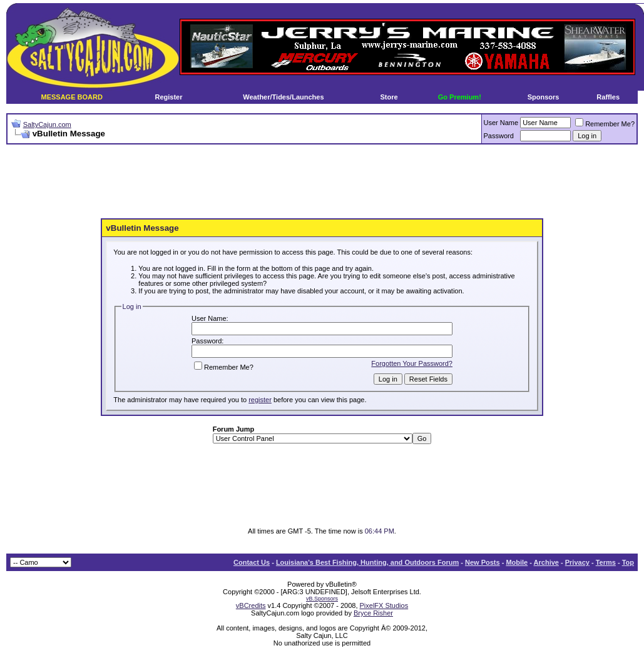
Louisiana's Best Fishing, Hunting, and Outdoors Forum (367, 562)
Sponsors (544, 97)
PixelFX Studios (384, 605)
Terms (606, 562)
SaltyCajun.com (47, 124)
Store (389, 97)
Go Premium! (460, 97)
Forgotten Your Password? (412, 363)
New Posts (483, 562)
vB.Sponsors (322, 599)
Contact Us (252, 562)
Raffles (608, 97)
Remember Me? (605, 124)
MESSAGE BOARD (71, 97)
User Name (501, 123)
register (260, 400)
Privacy (577, 562)
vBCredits (251, 605)
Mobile (517, 562)
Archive (546, 562)
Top (628, 562)
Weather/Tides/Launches (283, 97)
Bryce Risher (373, 613)
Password (499, 136)
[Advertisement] (322, 182)
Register (168, 97)
